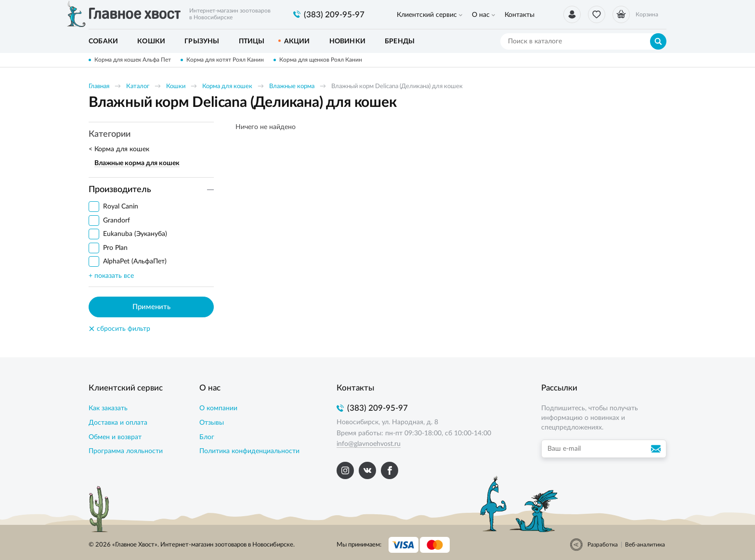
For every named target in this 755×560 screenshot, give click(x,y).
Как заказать (108, 408)
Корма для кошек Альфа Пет (133, 60)
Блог (207, 437)
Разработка (603, 545)
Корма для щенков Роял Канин (321, 60)
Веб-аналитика (645, 545)
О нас (481, 15)
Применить (151, 307)
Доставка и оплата (118, 423)
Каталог (138, 86)
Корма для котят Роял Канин (225, 60)
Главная (99, 86)
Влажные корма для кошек (137, 163)
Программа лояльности (126, 451)
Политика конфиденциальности (249, 451)
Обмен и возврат (115, 437)
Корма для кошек (227, 86)
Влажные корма (292, 86)
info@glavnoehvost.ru (369, 444)
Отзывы (212, 423)
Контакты (520, 15)
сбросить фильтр (119, 329)
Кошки (176, 86)
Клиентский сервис (427, 15)
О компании (218, 408)
